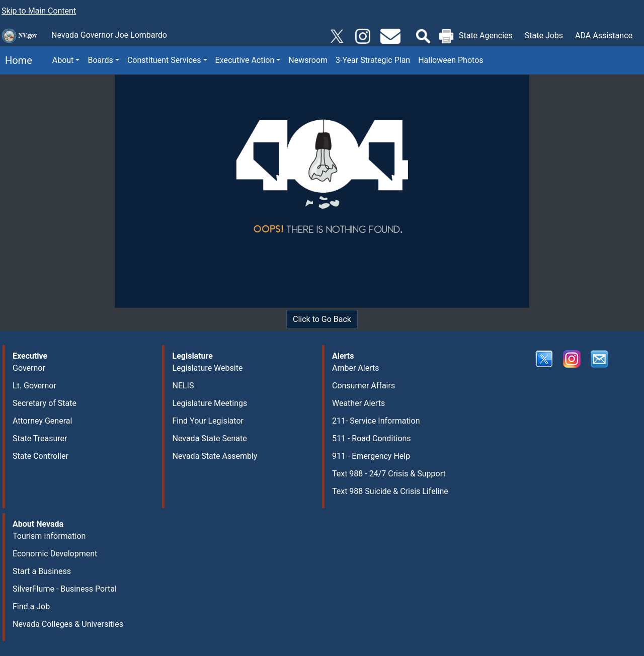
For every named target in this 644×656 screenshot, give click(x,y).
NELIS (183, 386)
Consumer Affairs (364, 386)
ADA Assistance (604, 35)
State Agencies (486, 35)
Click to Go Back (322, 319)
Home (16, 60)
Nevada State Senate (209, 438)
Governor (29, 368)
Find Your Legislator (208, 421)
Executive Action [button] (245, 60)
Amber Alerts (355, 368)
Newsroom (308, 60)
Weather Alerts (358, 403)
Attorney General (42, 421)
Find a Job (31, 606)
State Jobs (544, 35)
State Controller (41, 456)
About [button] (63, 60)
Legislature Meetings (210, 403)
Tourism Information (49, 536)
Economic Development (55, 554)
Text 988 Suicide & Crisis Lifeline (390, 491)
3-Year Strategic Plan (373, 60)
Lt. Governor (34, 386)
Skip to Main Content (39, 11)
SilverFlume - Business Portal (65, 589)
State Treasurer (40, 438)
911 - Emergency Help (371, 456)
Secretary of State (45, 403)
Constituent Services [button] (164, 60)
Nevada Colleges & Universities (68, 624)
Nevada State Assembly (215, 456)
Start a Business (42, 571)
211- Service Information (376, 421)
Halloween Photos (451, 60)
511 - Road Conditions (372, 438)
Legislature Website (207, 368)
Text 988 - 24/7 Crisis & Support (389, 474)
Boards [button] (100, 60)
